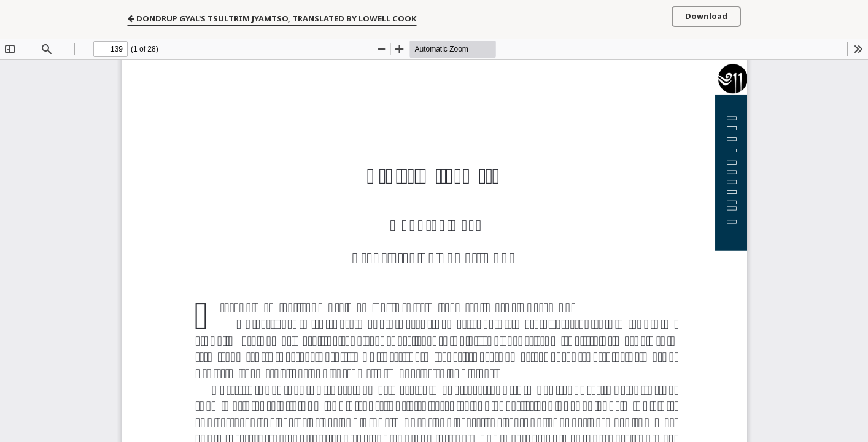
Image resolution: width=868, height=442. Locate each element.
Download (706, 16)
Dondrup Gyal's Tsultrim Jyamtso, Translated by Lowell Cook (272, 18)
